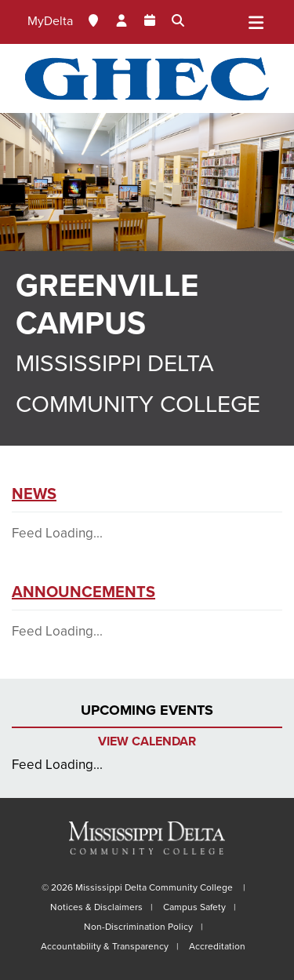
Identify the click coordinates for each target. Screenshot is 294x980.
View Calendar (147, 741)
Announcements (83, 592)
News (34, 494)
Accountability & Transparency (105, 946)
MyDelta (50, 21)
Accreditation (217, 946)
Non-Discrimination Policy (138, 927)
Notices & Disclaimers (96, 907)
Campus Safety (194, 907)
